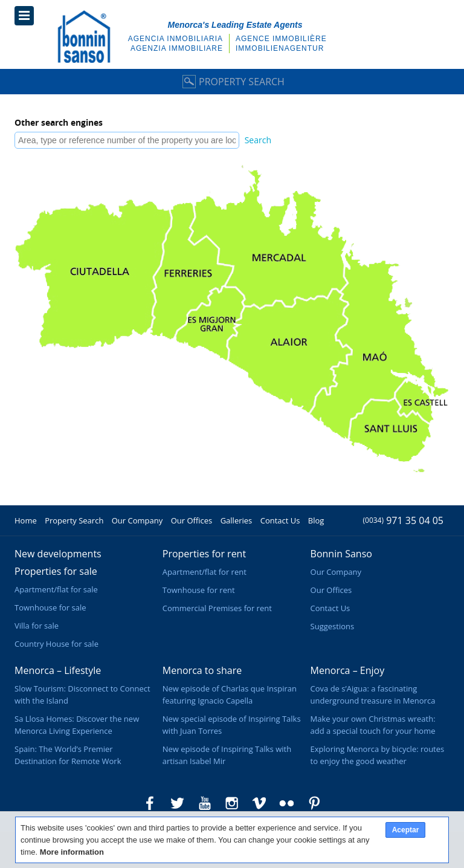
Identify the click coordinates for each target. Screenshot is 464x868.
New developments (58, 554)
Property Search (232, 82)
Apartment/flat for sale (56, 589)
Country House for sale (56, 644)
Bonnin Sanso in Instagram (232, 803)
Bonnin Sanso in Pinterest (314, 803)
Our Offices (192, 520)
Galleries (237, 520)
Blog (316, 520)
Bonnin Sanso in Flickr (287, 803)
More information (72, 852)
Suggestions (333, 626)
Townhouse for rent (199, 590)
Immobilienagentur (280, 48)
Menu (24, 16)
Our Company (137, 520)
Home (26, 520)
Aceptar (406, 830)
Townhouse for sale (50, 607)
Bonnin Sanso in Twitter (177, 803)
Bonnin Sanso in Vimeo (259, 803)
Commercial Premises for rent (217, 608)
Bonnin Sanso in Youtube (205, 803)
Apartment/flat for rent (205, 572)
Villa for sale (37, 626)
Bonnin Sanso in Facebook (150, 803)
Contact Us (280, 520)
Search (258, 140)
